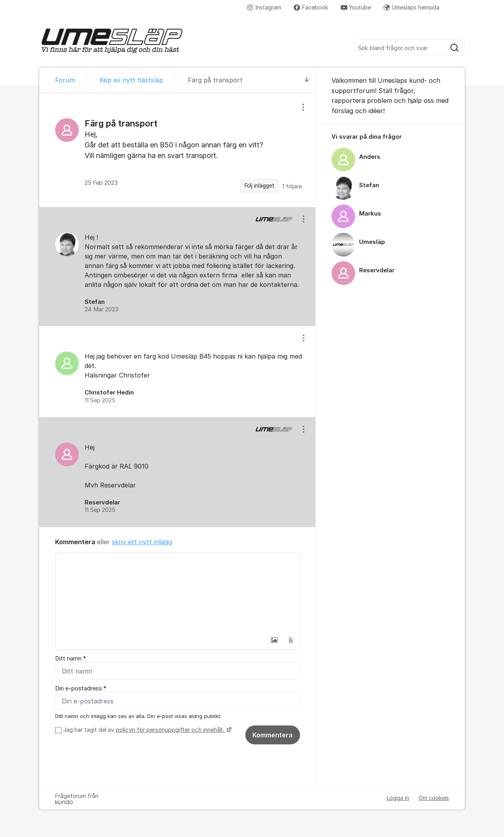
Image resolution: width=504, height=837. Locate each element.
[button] (274, 640)
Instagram (264, 7)
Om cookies (434, 798)
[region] (178, 150)
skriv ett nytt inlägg (142, 542)
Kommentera (272, 735)
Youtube (356, 7)
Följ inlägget (259, 186)
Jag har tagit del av (146, 730)
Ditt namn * (70, 658)
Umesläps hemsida (411, 7)
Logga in (398, 798)
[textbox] (178, 593)
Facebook (311, 7)
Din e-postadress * (81, 688)
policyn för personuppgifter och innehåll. (171, 730)
